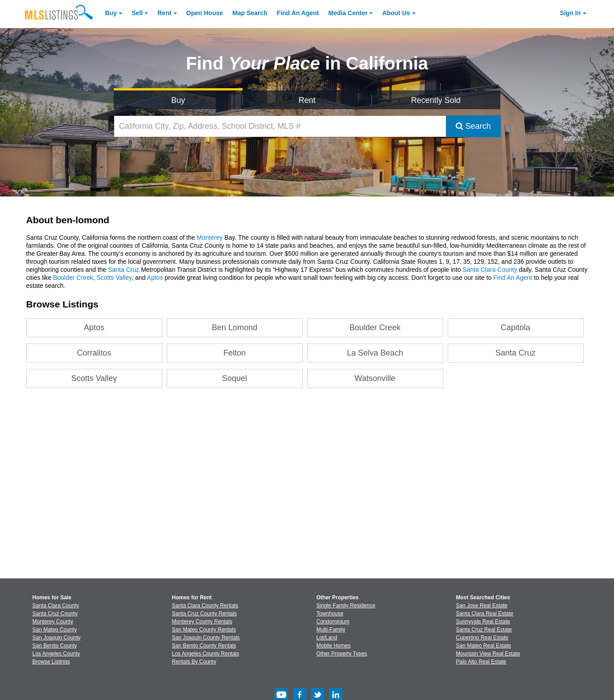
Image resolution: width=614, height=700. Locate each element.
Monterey (210, 237)
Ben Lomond (235, 327)
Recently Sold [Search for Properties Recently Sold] (436, 100)
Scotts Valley (114, 278)
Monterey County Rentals (202, 622)
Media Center (348, 13)
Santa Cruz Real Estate (484, 630)
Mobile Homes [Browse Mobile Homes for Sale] (334, 646)
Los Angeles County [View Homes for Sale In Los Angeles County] (56, 654)
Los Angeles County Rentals (206, 654)
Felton (235, 353)
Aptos (155, 278)
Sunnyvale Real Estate (483, 622)
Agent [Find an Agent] (298, 13)
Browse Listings (51, 662)
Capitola (515, 327)
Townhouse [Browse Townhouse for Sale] (330, 614)
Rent (164, 13)
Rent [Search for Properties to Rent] (307, 100)
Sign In (571, 13)
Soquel (235, 378)
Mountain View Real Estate (488, 654)
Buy (111, 13)
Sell (137, 13)
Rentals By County (194, 662)
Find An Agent (513, 278)
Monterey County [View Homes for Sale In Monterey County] (53, 622)
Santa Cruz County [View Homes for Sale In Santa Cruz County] (55, 614)
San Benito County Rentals (204, 646)
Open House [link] (205, 13)
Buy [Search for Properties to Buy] (178, 100)
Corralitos (94, 353)
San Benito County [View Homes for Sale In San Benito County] (55, 646)
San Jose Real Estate (482, 606)
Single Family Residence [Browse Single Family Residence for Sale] (346, 606)
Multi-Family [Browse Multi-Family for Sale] (331, 630)
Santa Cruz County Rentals (204, 614)
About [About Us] (396, 13)
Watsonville (375, 378)
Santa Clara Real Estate (485, 614)
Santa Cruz (124, 270)
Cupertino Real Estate (482, 638)
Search (473, 126)
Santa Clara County (490, 270)
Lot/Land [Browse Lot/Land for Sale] (327, 638)
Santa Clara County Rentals (205, 606)
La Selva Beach (375, 353)
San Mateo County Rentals (204, 630)
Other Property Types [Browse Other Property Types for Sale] (342, 654)
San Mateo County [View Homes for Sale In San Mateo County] (55, 630)
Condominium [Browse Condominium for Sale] (333, 622)
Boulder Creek (73, 278)
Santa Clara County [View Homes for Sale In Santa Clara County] (56, 606)
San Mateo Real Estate (484, 646)
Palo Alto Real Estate (481, 662)
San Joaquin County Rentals (206, 638)
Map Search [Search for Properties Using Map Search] (250, 13)
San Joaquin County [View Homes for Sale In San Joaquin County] (57, 638)
